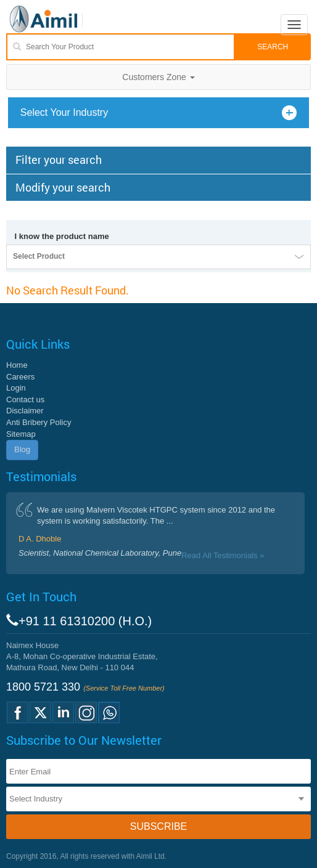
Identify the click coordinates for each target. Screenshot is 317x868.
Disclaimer (25, 411)
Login (16, 388)
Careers (20, 377)
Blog (22, 449)
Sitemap (21, 434)
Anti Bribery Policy (39, 422)
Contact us (25, 400)
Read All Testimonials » (223, 555)
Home (17, 365)
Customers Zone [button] (158, 77)
